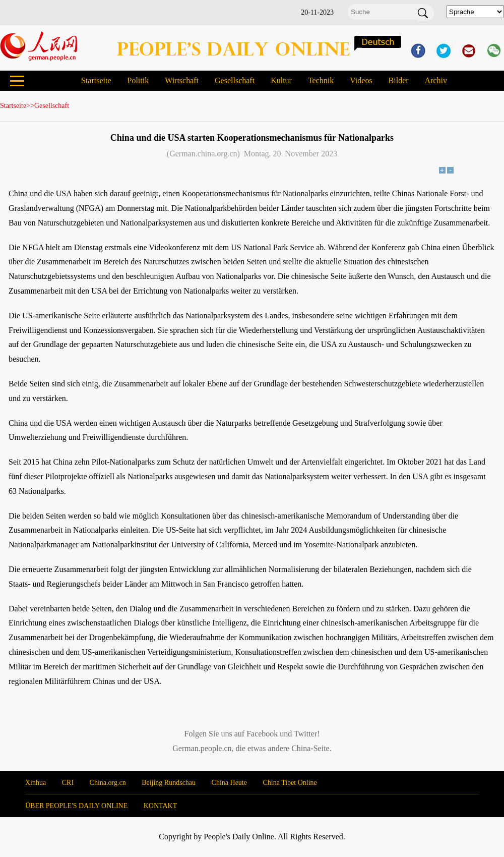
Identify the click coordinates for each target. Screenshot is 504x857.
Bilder (399, 80)
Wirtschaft (182, 80)
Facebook (262, 734)
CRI (68, 783)
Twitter (305, 734)
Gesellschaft (235, 80)
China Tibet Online (290, 783)
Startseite (96, 80)
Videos (361, 80)
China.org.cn (108, 783)
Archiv (436, 80)
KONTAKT (161, 806)
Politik (138, 80)
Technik (321, 80)
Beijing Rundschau (169, 783)
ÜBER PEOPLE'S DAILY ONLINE (76, 806)
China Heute (229, 783)
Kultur (281, 80)
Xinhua (36, 783)
